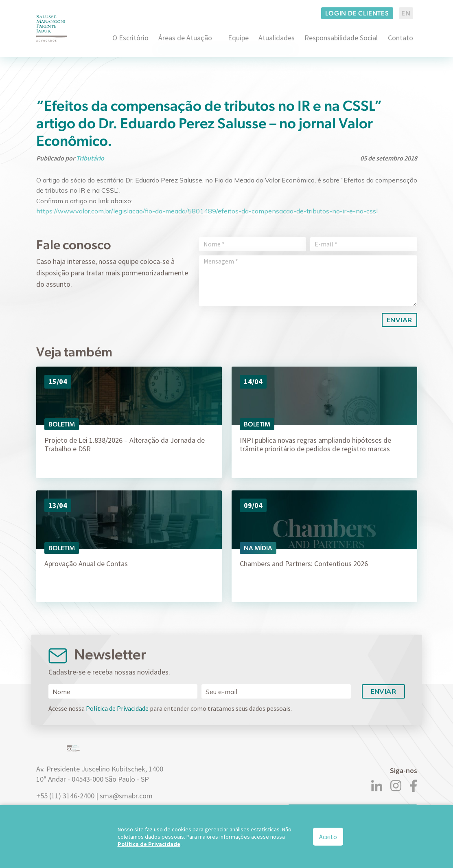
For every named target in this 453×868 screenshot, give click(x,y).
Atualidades (277, 38)
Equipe (238, 38)
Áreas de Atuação (185, 38)
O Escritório (130, 38)
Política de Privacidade (117, 708)
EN (406, 13)
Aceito (328, 837)
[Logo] (52, 28)
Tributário (90, 158)
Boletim (62, 424)
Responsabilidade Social (341, 38)
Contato (400, 38)
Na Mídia (258, 548)
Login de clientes (357, 13)
